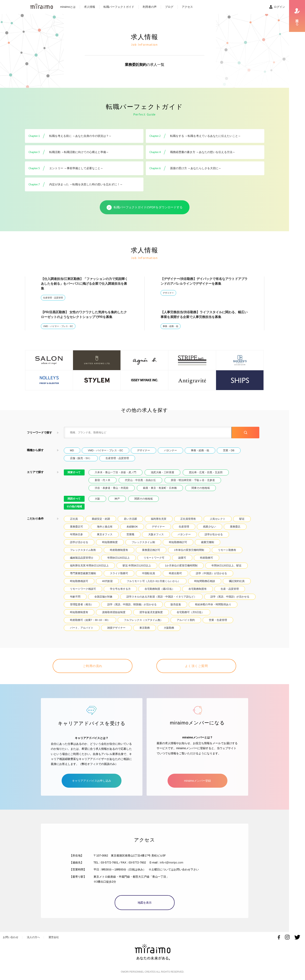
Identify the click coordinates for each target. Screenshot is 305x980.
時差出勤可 (175, 573)
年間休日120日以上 (118, 558)
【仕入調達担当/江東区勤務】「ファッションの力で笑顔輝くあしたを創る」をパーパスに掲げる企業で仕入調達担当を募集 (84, 284)
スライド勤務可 (119, 573)
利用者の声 (150, 7)
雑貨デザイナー (116, 628)
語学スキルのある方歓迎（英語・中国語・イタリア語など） (161, 597)
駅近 (242, 519)
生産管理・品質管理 (53, 298)
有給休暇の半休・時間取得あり (213, 604)
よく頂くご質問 (196, 666)
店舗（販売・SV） (81, 458)
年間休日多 (76, 534)
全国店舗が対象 (103, 597)
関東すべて (74, 472)
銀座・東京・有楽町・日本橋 (160, 488)
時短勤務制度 (110, 542)
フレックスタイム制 (143, 542)
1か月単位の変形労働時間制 (181, 566)
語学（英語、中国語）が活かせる (230, 597)
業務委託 (235, 527)
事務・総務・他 (170, 326)
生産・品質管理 (230, 589)
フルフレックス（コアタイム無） (143, 620)
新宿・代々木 (103, 480)
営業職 (130, 534)
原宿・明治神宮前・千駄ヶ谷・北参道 (193, 480)
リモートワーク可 (154, 558)
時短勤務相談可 (79, 581)
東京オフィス (105, 534)
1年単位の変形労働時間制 (189, 550)
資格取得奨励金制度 (114, 612)
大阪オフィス (156, 534)
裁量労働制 (208, 542)
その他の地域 (74, 506)
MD (72, 450)
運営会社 (54, 937)
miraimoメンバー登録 (197, 781)
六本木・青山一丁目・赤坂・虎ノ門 (115, 472)
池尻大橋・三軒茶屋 (162, 472)
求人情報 (90, 7)
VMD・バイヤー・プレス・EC (58, 326)
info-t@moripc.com (172, 862)
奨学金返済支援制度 (151, 612)
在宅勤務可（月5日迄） (190, 612)
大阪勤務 (169, 628)
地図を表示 (145, 903)
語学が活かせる (79, 542)
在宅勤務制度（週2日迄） (160, 589)
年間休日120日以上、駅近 (227, 566)
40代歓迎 (107, 581)
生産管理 (184, 527)
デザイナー (168, 293)
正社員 (74, 519)
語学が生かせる (214, 534)
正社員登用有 (188, 519)
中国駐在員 (149, 573)
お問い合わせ (11, 937)
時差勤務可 (207, 558)
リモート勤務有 (227, 550)
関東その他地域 (201, 488)
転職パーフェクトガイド (119, 7)
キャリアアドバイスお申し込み (92, 781)
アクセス (187, 7)
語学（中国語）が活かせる (211, 573)
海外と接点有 (105, 527)
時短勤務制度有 (79, 612)
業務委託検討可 (151, 550)
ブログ (169, 7)
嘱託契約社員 (237, 581)
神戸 (117, 499)
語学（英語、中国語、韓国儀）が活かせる (132, 604)
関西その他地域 (144, 499)
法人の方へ (33, 937)
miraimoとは (68, 7)
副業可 (182, 558)
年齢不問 (75, 597)
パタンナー (170, 450)
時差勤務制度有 (119, 550)
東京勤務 (145, 628)
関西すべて (74, 499)
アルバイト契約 (186, 620)
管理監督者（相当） (82, 604)
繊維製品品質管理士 (82, 558)
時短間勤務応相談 (205, 581)
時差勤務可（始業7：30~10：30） (90, 620)
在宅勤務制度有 (198, 589)
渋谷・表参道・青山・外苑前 (112, 488)
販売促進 (176, 604)
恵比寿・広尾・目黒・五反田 (206, 472)
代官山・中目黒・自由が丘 (140, 480)
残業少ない (210, 527)
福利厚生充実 (159, 519)
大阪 (97, 499)
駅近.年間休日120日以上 (137, 566)
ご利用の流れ (93, 666)
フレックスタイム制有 (83, 550)
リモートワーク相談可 (83, 589)
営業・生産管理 (218, 620)
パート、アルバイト (82, 628)
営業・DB (229, 450)
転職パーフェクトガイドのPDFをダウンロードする (145, 207)
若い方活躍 (130, 519)
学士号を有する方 (120, 589)
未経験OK (132, 527)
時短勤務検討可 (178, 542)
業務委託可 (76, 527)
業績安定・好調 (101, 519)
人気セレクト (218, 519)
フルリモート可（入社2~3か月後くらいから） (153, 581)
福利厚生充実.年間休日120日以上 (89, 566)
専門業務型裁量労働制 (83, 573)
